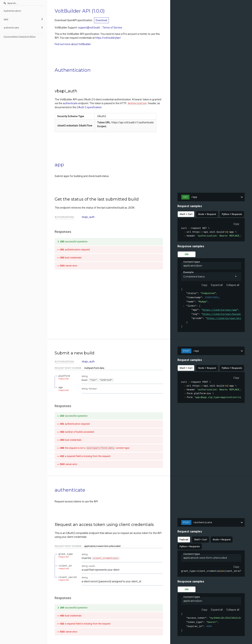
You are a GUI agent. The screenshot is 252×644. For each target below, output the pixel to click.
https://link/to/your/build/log (224, 314)
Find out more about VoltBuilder (73, 44)
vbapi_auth (88, 217)
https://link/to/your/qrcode (226, 318)
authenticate (70, 103)
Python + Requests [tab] (232, 214)
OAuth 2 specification (89, 107)
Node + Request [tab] (207, 214)
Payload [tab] (184, 540)
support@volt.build (89, 28)
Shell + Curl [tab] (186, 214)
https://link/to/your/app (220, 310)
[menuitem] (24, 11)
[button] (211, 277)
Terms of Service (112, 28)
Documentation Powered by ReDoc (20, 37)
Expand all (217, 285)
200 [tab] (186, 254)
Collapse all (233, 285)
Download (101, 20)
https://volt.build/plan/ (108, 38)
